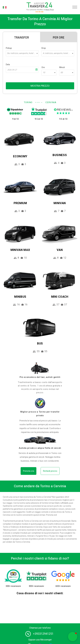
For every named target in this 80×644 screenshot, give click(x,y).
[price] (40, 403)
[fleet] (40, 440)
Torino (28, 102)
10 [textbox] (44, 73)
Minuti (62, 67)
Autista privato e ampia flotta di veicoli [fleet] (40, 448)
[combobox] (22, 53)
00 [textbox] (62, 73)
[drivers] (40, 368)
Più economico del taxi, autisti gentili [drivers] (40, 377)
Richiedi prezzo (50, 471)
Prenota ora (28, 471)
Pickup (9, 48)
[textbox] (22, 53)
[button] (73, 637)
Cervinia (51, 102)
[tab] (22, 37)
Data (8, 65)
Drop (44, 48)
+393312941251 (43, 634)
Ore (43, 67)
